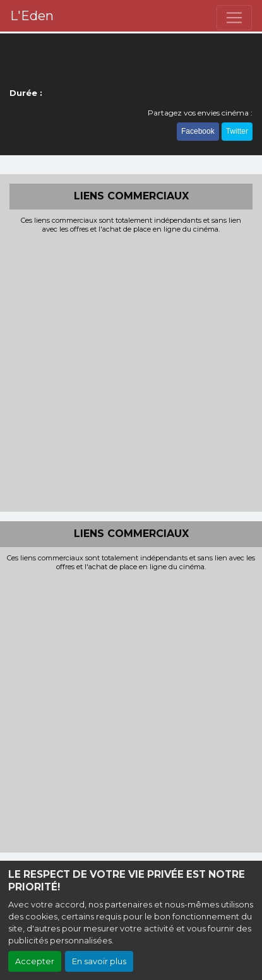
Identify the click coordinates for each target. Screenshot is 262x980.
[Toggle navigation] (234, 18)
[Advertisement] (131, 371)
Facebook (198, 131)
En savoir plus (99, 961)
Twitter (237, 131)
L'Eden (32, 16)
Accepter (35, 961)
